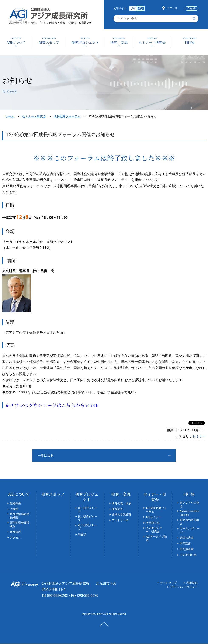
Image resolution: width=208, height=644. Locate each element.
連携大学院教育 (122, 515)
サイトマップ (168, 583)
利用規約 (192, 583)
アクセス (172, 8)
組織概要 (15, 504)
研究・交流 (121, 495)
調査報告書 (187, 538)
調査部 (82, 535)
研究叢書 (185, 544)
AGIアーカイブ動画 (156, 539)
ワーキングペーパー (189, 531)
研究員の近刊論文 (189, 522)
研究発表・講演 (122, 504)
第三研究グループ (88, 527)
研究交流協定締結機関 (20, 516)
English (192, 8)
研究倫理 (15, 532)
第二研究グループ (88, 519)
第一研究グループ (88, 510)
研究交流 (117, 509)
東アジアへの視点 (189, 505)
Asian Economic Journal (190, 513)
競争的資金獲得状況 (20, 525)
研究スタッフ (53, 495)
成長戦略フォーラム (67, 116)
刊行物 (189, 495)
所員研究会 (153, 523)
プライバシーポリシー (184, 587)
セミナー (199, 436)
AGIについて (19, 495)
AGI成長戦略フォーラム (156, 510)
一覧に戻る (88, 456)
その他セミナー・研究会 (154, 530)
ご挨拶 (14, 509)
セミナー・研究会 (34, 116)
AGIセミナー (154, 518)
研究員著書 (187, 550)
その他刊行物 (188, 555)
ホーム (10, 116)
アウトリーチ (120, 521)
